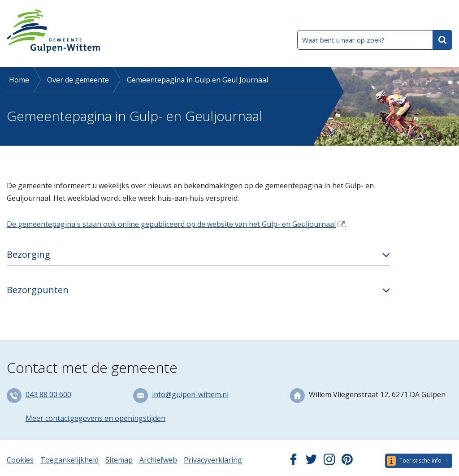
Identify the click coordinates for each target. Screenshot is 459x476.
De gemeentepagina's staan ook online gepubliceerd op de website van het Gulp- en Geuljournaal (171, 224)
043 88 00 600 (48, 394)
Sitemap (119, 460)
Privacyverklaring (213, 460)
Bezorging (28, 254)
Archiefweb (158, 460)
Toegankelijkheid (69, 460)
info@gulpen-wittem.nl (190, 394)
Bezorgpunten (38, 290)
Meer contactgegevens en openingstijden (95, 418)
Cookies (20, 460)
